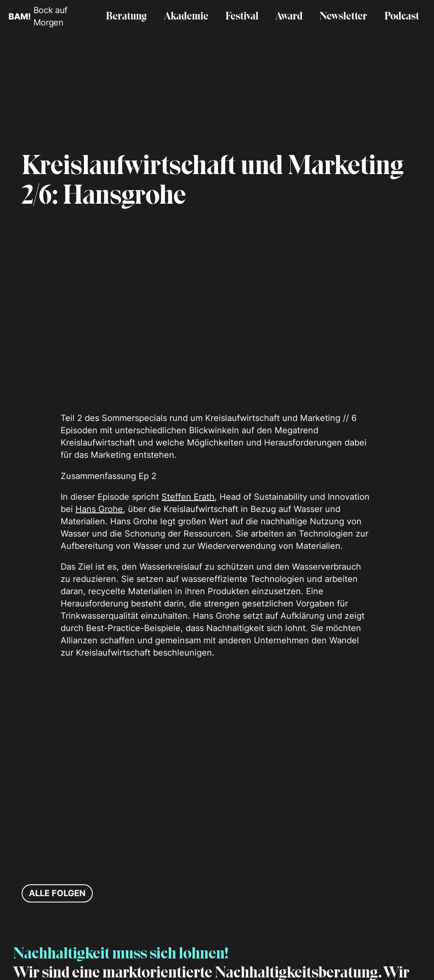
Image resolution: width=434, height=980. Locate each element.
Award (289, 17)
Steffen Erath (188, 497)
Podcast (402, 17)
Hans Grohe (99, 509)
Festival (242, 17)
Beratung (126, 17)
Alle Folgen (57, 893)
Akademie (186, 17)
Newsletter (343, 17)
